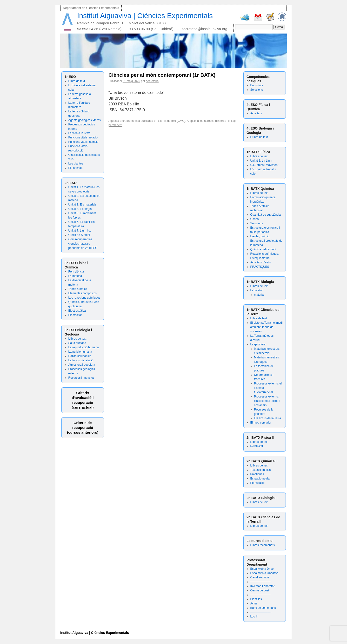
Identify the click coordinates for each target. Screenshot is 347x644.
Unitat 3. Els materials (83, 205)
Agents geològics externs (85, 120)
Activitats (256, 113)
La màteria (75, 276)
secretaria (152, 81)
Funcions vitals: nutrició (83, 142)
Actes (254, 603)
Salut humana (77, 343)
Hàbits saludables (80, 356)
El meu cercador (261, 423)
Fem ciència (76, 272)
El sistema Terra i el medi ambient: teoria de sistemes (267, 327)
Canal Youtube (260, 577)
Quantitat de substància (266, 215)
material (259, 295)
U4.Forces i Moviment (264, 165)
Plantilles (256, 599)
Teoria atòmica (78, 289)
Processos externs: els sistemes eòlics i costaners (267, 401)
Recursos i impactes (81, 378)
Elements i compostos (83, 293)
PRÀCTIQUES (260, 267)
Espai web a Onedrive (264, 573)
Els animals (76, 168)
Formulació (257, 483)
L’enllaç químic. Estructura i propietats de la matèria (266, 241)
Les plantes (76, 164)
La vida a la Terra (80, 133)
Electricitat (75, 315)
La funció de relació (81, 360)
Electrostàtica (77, 311)
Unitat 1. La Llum (261, 161)
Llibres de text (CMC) (172, 121)
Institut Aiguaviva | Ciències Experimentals (145, 16)
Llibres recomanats (263, 545)
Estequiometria (260, 479)
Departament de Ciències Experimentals (91, 8)
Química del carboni (263, 249)
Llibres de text (77, 339)
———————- (261, 582)
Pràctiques (257, 474)
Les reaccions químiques (84, 298)
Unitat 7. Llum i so (80, 231)
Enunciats (257, 85)
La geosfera (258, 344)
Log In (254, 617)
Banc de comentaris (263, 608)
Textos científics (261, 470)
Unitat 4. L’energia (80, 209)
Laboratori (257, 290)
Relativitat (257, 446)
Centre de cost (260, 590)
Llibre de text (77, 81)
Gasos (255, 219)
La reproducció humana (84, 347)
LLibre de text (259, 137)
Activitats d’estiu (261, 262)
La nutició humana (80, 352)
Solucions (257, 90)
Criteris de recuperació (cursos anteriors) (83, 428)
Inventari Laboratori (263, 586)
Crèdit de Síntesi (79, 235)
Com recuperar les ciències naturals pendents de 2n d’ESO (83, 244)
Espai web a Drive (262, 569)
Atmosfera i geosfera (82, 365)
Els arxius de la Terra (267, 418)
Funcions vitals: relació (83, 137)
